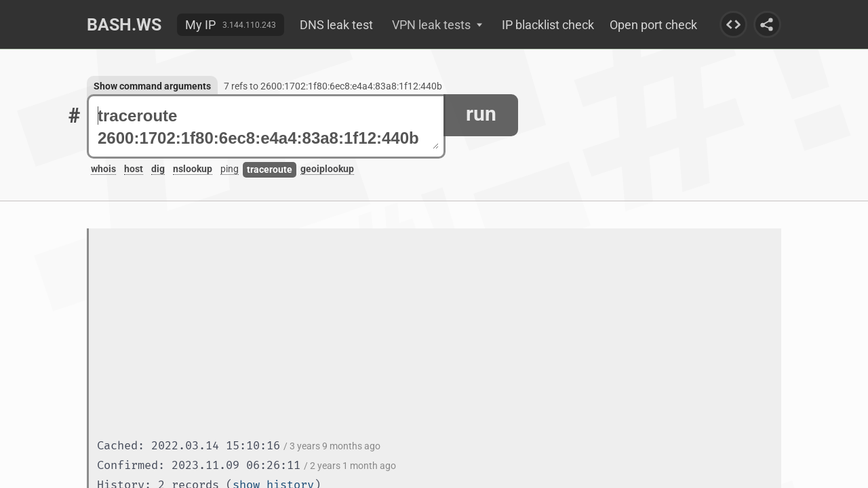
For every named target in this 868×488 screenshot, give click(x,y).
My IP (200, 25)
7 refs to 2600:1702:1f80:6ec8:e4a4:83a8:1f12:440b (333, 86)
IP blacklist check (548, 25)
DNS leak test (336, 25)
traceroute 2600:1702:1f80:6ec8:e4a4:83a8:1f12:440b (268, 127)
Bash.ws (124, 25)
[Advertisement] (439, 335)
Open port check (653, 25)
